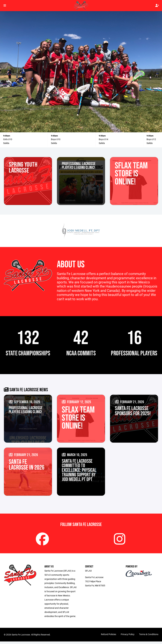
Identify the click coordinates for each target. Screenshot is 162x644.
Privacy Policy (128, 637)
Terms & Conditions (149, 637)
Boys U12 (151, 139)
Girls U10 (8, 139)
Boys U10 (56, 139)
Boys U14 (103, 139)
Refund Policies (109, 637)
